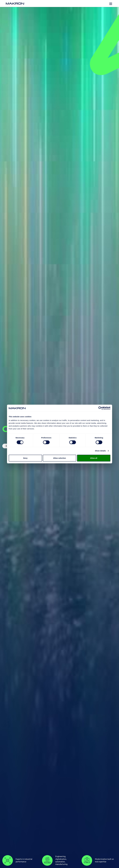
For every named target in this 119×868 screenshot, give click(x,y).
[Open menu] (111, 3)
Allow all (94, 458)
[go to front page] (15, 4)
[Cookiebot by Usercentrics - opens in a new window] (100, 408)
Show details (100, 451)
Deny (25, 458)
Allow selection (59, 458)
